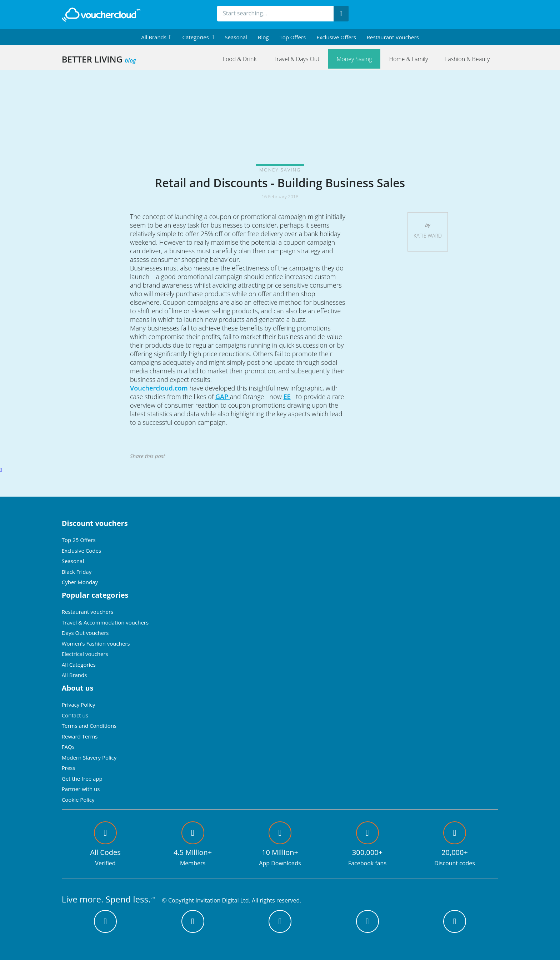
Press (69, 768)
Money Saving (354, 59)
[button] (156, 37)
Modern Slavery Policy (89, 757)
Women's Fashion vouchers (96, 643)
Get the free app (82, 779)
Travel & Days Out (296, 59)
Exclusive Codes (81, 551)
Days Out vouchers (85, 633)
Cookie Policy (78, 800)
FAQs (68, 747)
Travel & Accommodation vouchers (105, 622)
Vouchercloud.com (159, 388)
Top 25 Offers (79, 540)
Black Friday (77, 572)
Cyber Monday (80, 582)
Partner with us (81, 789)
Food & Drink (240, 59)
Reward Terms (80, 736)
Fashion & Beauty (467, 59)
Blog (263, 37)
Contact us (75, 715)
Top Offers (292, 37)
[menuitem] (156, 37)
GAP (223, 397)
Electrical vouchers (85, 654)
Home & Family (408, 59)
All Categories (79, 665)
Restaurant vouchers (393, 37)
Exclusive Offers (336, 37)
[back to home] (101, 15)
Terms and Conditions (89, 726)
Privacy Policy (79, 705)
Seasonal (236, 37)
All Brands (74, 675)
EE (287, 397)
